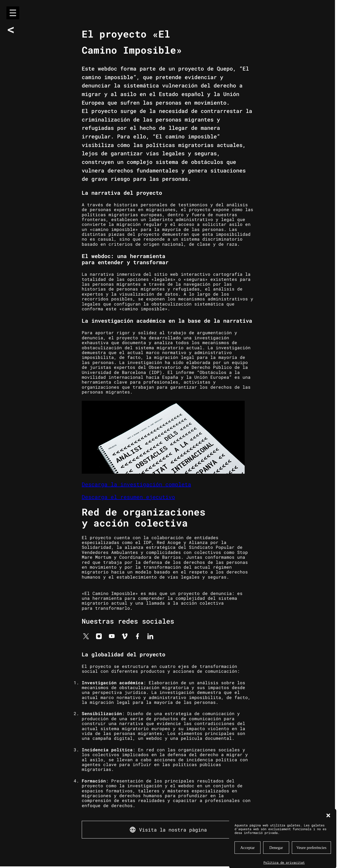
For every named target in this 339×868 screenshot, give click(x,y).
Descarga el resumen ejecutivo (128, 497)
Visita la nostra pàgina (173, 830)
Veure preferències (311, 858)
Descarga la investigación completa (136, 484)
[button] (328, 826)
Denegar (276, 858)
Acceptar (247, 858)
